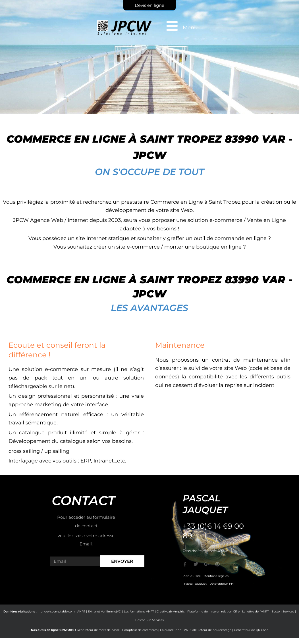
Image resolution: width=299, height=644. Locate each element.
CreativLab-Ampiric (171, 611)
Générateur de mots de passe (98, 630)
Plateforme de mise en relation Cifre (213, 611)
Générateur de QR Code (251, 630)
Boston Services (283, 611)
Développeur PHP (222, 584)
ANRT (81, 611)
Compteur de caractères (140, 630)
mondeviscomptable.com (56, 611)
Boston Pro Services (149, 620)
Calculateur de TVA (174, 630)
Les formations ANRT (139, 611)
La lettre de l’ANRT (256, 611)
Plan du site (192, 576)
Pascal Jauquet (195, 584)
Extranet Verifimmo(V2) (105, 611)
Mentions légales (216, 576)
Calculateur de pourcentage (211, 630)
